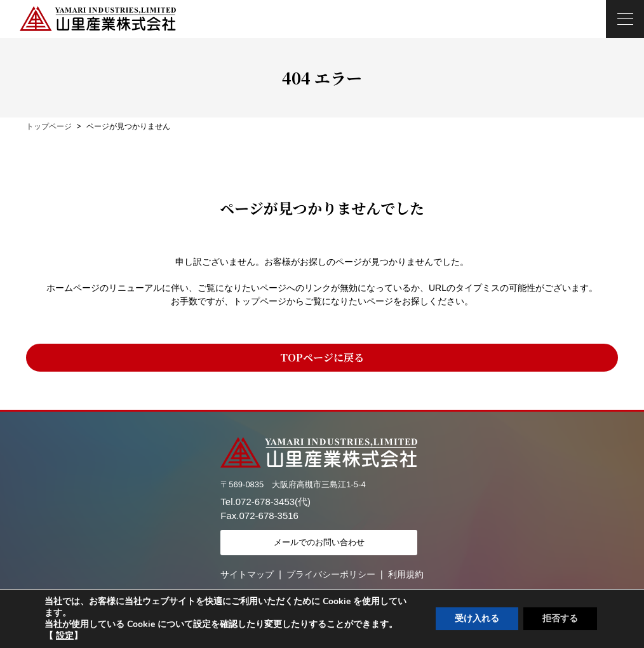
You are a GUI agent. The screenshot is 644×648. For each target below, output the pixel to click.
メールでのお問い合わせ (319, 542)
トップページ (49, 126)
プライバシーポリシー (331, 574)
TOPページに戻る (322, 357)
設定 (65, 636)
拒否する (560, 618)
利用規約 (406, 574)
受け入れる (477, 618)
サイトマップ (247, 574)
